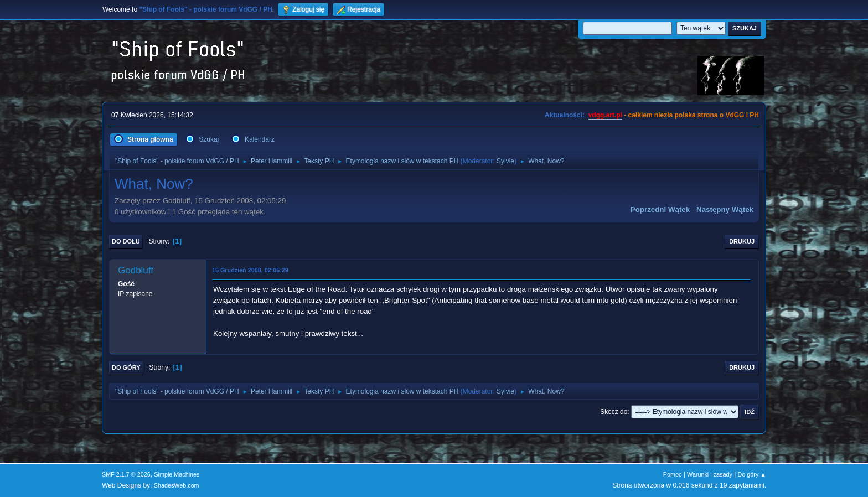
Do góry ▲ (752, 474)
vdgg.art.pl (605, 115)
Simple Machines (177, 474)
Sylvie (505, 161)
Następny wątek (725, 209)
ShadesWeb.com (177, 485)
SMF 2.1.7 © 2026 (126, 474)
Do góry (126, 367)
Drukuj (742, 241)
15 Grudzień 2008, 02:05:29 (250, 270)
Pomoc (673, 474)
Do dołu (126, 241)
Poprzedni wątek (660, 209)
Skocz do (614, 412)
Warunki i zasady (710, 474)
